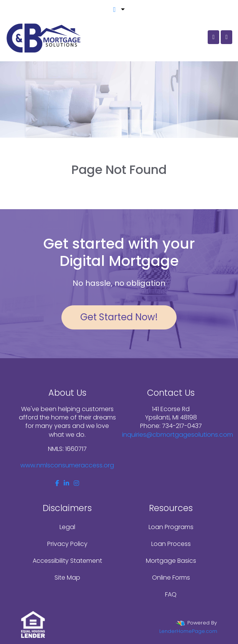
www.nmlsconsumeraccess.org (67, 465)
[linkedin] (66, 483)
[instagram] (76, 483)
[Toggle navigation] (226, 37)
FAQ (171, 594)
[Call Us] (213, 37)
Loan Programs (171, 527)
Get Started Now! (119, 317)
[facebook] (57, 483)
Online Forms (171, 578)
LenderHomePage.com (188, 631)
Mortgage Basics (171, 561)
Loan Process (171, 544)
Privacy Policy (67, 544)
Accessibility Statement (67, 561)
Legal (67, 527)
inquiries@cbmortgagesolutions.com (178, 435)
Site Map (67, 578)
